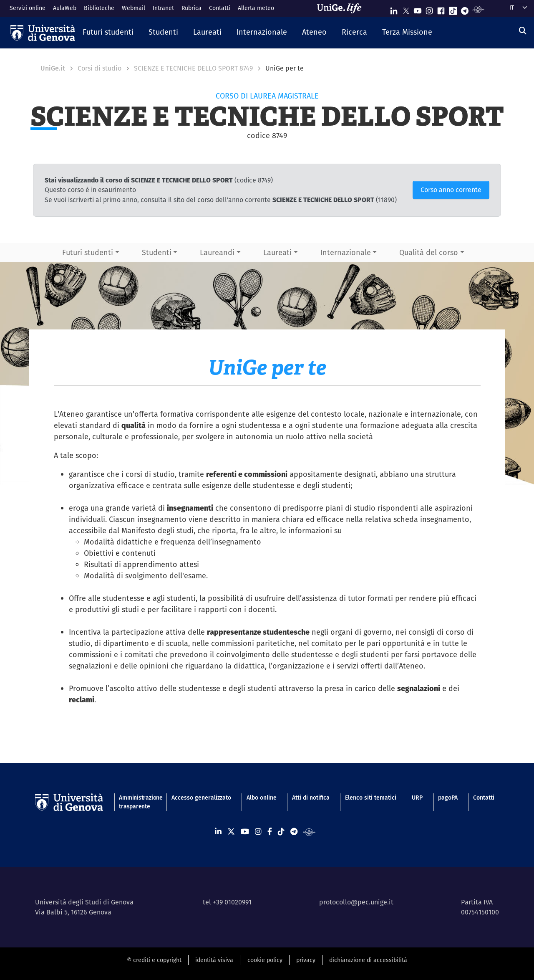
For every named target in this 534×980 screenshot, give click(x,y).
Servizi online (28, 8)
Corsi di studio (99, 68)
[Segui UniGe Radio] (478, 9)
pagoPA (448, 798)
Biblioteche (99, 8)
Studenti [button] (157, 252)
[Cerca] (523, 31)
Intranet (163, 8)
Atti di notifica (311, 798)
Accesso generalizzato (201, 798)
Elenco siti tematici (371, 798)
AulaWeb (65, 8)
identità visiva (214, 960)
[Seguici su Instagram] (429, 9)
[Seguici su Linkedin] (394, 9)
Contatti (220, 8)
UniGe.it (53, 68)
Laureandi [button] (217, 252)
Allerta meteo (256, 8)
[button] (108, 33)
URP (417, 798)
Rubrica (191, 8)
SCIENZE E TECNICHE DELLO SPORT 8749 (193, 68)
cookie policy (265, 960)
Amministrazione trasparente (137, 802)
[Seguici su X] (406, 9)
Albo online (262, 798)
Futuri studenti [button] (88, 252)
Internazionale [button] (346, 252)
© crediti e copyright (154, 960)
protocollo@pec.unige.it (356, 902)
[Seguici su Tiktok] (453, 9)
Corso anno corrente (451, 190)
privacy (306, 960)
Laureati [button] (277, 252)
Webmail (133, 8)
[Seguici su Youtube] (418, 9)
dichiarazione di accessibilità (368, 960)
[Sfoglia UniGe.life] (342, 8)
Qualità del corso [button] (429, 252)
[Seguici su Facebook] (441, 9)
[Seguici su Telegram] (465, 9)
